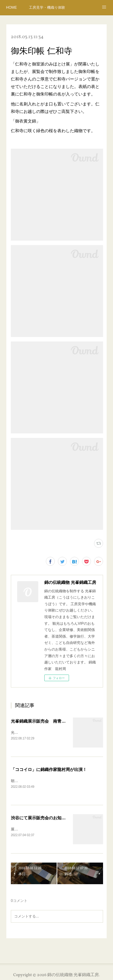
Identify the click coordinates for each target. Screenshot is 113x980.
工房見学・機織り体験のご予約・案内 (47, 8)
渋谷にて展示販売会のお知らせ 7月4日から (53, 818)
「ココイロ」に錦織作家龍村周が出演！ (49, 770)
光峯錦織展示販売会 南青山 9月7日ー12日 (53, 721)
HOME (11, 8)
